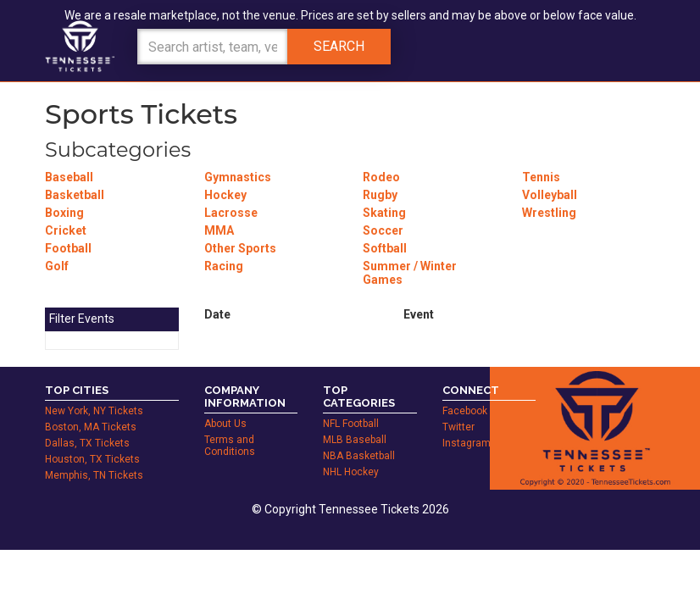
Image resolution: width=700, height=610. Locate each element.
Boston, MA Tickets (91, 427)
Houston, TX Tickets (92, 459)
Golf (57, 266)
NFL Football (351, 424)
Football (68, 248)
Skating (384, 213)
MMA (219, 230)
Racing (224, 266)
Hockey (225, 195)
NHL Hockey (351, 472)
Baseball (69, 177)
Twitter (458, 427)
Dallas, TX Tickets (87, 443)
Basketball (75, 195)
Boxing (64, 213)
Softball (385, 248)
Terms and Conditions (230, 446)
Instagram (467, 443)
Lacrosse (231, 213)
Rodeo (381, 177)
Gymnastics (238, 177)
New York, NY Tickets (94, 411)
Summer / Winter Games (410, 273)
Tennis (541, 177)
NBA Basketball (359, 456)
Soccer (383, 230)
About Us (225, 424)
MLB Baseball (355, 440)
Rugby (380, 195)
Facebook (465, 411)
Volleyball (550, 195)
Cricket (66, 230)
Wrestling (549, 213)
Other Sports (240, 248)
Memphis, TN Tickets (94, 475)
